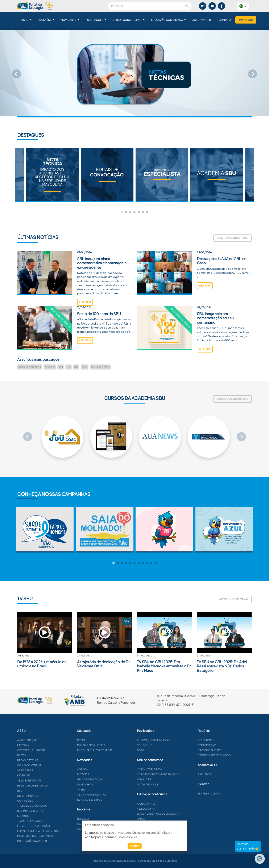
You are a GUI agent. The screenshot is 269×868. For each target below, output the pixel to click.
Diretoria (44, 775)
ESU (40, 791)
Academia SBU (202, 20)
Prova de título (48, 760)
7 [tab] (147, 212)
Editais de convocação (54, 826)
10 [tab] (151, 563)
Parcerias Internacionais (55, 836)
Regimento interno (51, 811)
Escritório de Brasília (53, 786)
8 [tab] (143, 563)
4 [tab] (134, 212)
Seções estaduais (50, 781)
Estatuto (44, 816)
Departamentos (48, 796)
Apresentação (48, 740)
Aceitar (135, 846)
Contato (225, 20)
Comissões (45, 801)
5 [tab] (139, 212)
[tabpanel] (162, 175)
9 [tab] (147, 563)
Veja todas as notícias (233, 238)
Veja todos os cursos (232, 399)
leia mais (85, 323)
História (44, 745)
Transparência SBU (51, 821)
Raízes (42, 755)
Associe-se (45, 770)
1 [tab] (122, 212)
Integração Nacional (53, 841)
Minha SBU (246, 20)
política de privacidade (115, 832)
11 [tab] (156, 563)
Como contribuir (50, 765)
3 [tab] (130, 212)
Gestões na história (52, 750)
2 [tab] (126, 212)
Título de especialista (52, 806)
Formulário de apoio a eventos (60, 831)
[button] (243, 6)
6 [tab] (143, 212)
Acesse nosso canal (234, 599)
